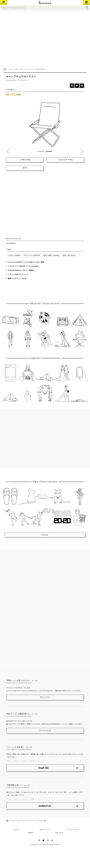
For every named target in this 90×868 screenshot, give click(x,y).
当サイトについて (45, 830)
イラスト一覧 (13, 69)
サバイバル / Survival (32, 255)
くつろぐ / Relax (14, 255)
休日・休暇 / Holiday (51, 255)
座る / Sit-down (69, 255)
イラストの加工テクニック (18, 274)
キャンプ (31, 69)
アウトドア (23, 69)
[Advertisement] (26, 39)
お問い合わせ (59, 833)
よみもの (16, 830)
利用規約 (31, 833)
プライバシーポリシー (74, 830)
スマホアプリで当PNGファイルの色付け (23, 266)
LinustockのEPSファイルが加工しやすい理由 (26, 262)
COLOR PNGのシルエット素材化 (21, 270)
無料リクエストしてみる (17, 278)
